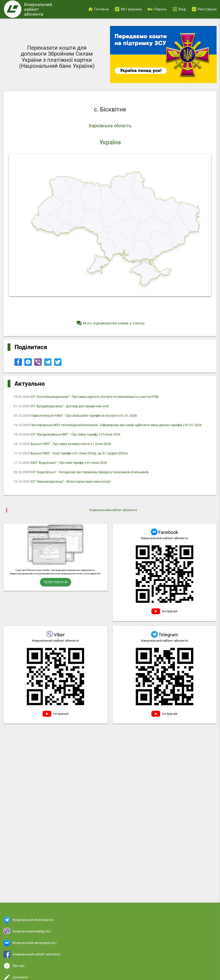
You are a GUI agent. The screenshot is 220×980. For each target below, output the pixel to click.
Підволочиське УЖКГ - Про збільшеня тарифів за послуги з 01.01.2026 (75, 416)
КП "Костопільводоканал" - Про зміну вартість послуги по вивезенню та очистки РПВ (86, 397)
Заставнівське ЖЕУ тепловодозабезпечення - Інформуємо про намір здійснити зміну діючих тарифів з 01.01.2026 (108, 425)
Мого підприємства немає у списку (110, 323)
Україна (110, 142)
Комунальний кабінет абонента (113, 510)
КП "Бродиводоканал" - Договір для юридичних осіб (61, 406)
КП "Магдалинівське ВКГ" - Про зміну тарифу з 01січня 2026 (67, 434)
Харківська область (110, 126)
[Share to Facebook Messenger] (28, 365)
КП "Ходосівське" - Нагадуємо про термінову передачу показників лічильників (81, 472)
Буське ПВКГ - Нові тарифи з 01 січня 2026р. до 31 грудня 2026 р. (71, 453)
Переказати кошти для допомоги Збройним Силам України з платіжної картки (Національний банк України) (57, 57)
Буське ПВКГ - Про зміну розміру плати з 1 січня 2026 (62, 444)
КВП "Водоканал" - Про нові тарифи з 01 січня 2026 (60, 463)
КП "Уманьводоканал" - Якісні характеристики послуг (62, 482)
